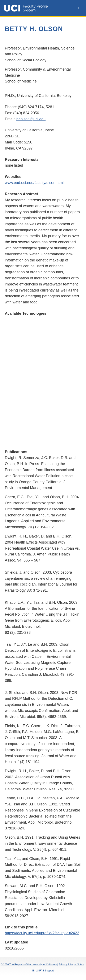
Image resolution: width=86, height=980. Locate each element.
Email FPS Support (43, 971)
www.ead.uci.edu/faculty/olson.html (34, 183)
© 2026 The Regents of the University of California (29, 965)
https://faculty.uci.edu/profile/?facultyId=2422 (42, 933)
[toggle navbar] (78, 8)
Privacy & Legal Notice (71, 965)
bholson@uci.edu (31, 119)
